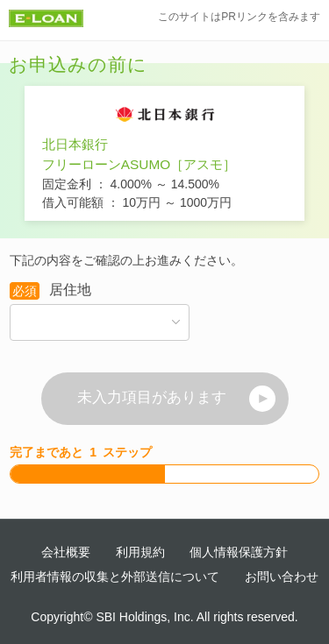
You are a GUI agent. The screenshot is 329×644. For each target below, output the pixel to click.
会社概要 (66, 552)
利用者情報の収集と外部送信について (115, 577)
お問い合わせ (282, 577)
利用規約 (140, 552)
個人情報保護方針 (239, 552)
